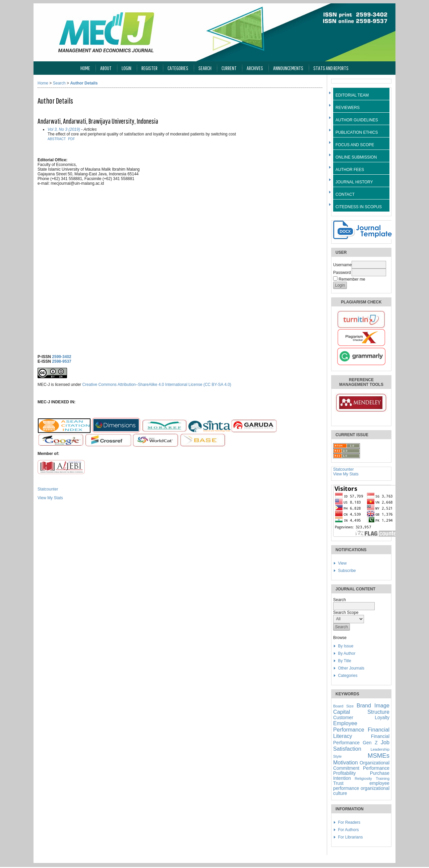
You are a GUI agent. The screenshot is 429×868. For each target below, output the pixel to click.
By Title (344, 661)
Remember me (352, 279)
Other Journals (351, 668)
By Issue (346, 646)
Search (205, 68)
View (342, 563)
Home (85, 68)
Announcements (288, 68)
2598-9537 (62, 361)
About (106, 68)
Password (342, 273)
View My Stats (346, 474)
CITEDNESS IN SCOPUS (359, 207)
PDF (71, 139)
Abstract (57, 139)
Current (229, 68)
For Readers (349, 822)
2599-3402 (62, 357)
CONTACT (345, 194)
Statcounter (343, 469)
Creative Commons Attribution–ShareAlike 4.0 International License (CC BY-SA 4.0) (157, 385)
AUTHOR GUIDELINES (357, 120)
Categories (348, 676)
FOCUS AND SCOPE (355, 145)
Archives (255, 68)
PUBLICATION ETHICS (357, 132)
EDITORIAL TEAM (352, 95)
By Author (347, 653)
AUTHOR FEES (350, 170)
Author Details (84, 83)
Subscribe (347, 571)
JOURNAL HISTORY (354, 182)
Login (127, 68)
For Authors (348, 830)
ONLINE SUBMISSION (356, 157)
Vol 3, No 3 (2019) (64, 129)
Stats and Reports (331, 68)
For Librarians (350, 837)
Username (342, 265)
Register (149, 68)
